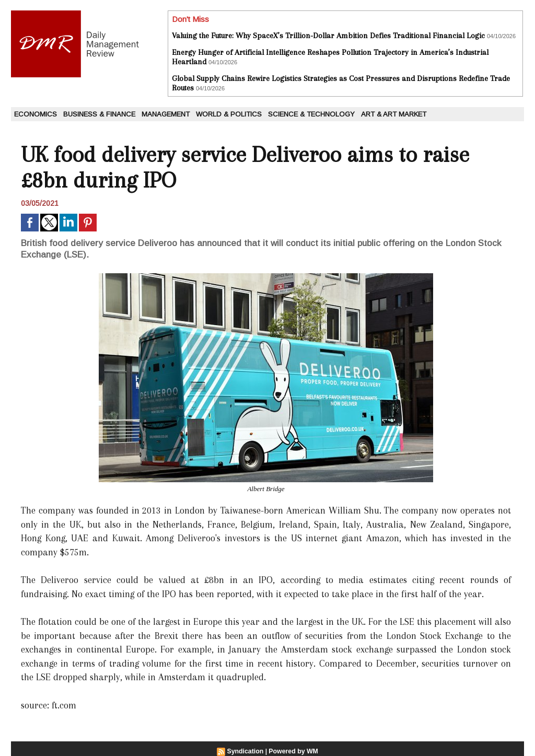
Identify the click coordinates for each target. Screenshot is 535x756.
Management (166, 114)
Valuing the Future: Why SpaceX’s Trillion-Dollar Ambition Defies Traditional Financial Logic (328, 36)
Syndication (246, 751)
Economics (36, 114)
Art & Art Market (394, 114)
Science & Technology (311, 114)
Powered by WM (293, 751)
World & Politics (229, 114)
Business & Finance (99, 114)
